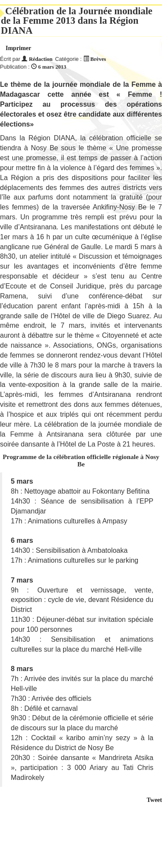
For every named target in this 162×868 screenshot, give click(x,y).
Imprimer (18, 48)
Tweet (155, 800)
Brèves (98, 59)
